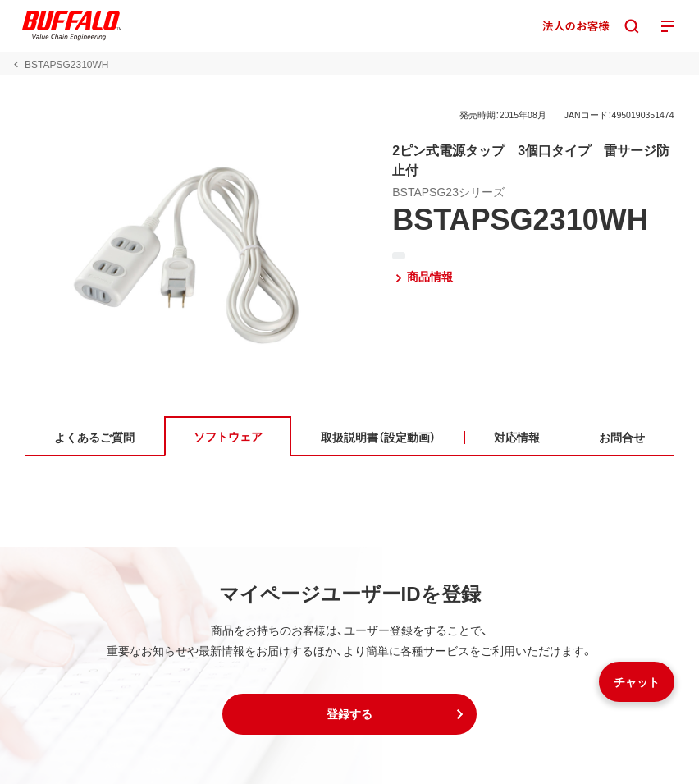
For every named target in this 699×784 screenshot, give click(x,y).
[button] (349, 714)
